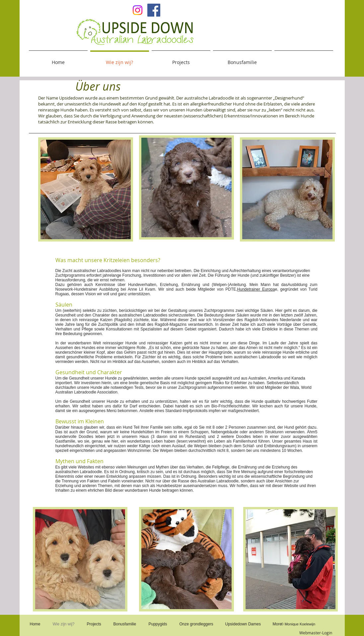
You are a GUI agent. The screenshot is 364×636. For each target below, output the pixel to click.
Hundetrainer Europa (256, 289)
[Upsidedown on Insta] (138, 10)
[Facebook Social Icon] (154, 10)
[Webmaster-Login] (316, 633)
